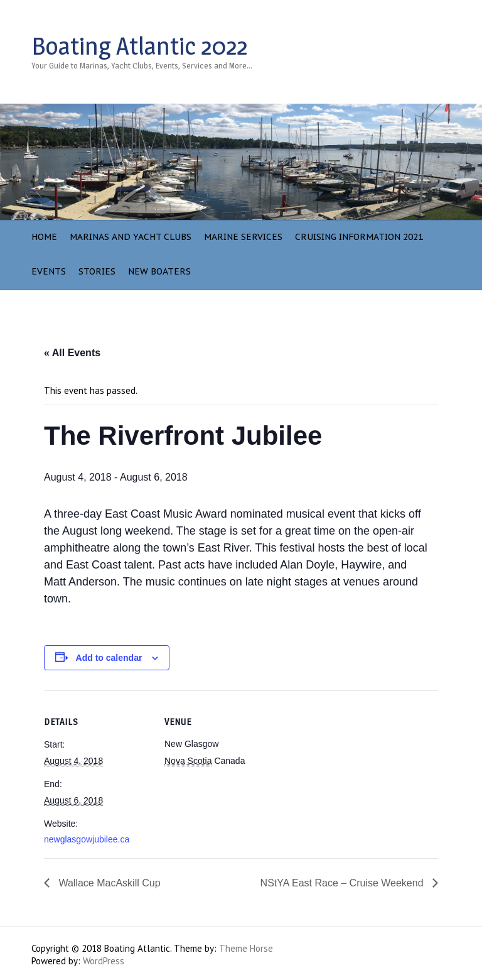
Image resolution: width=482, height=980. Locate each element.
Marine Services (243, 237)
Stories (97, 271)
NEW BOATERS (159, 271)
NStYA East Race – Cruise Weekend (343, 883)
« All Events (72, 353)
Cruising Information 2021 (359, 237)
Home (44, 237)
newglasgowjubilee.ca (87, 839)
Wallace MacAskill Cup (108, 883)
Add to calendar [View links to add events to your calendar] (109, 658)
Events (49, 271)
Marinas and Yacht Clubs (131, 237)
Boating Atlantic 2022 (139, 46)
